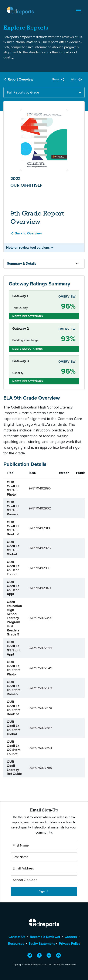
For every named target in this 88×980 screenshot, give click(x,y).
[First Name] (44, 845)
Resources (16, 944)
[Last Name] (44, 857)
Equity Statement (42, 944)
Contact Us (17, 937)
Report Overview (20, 79)
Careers (71, 937)
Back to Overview (28, 233)
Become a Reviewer (45, 937)
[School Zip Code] (44, 880)
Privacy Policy (70, 944)
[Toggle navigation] (78, 11)
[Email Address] (44, 868)
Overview (67, 297)
